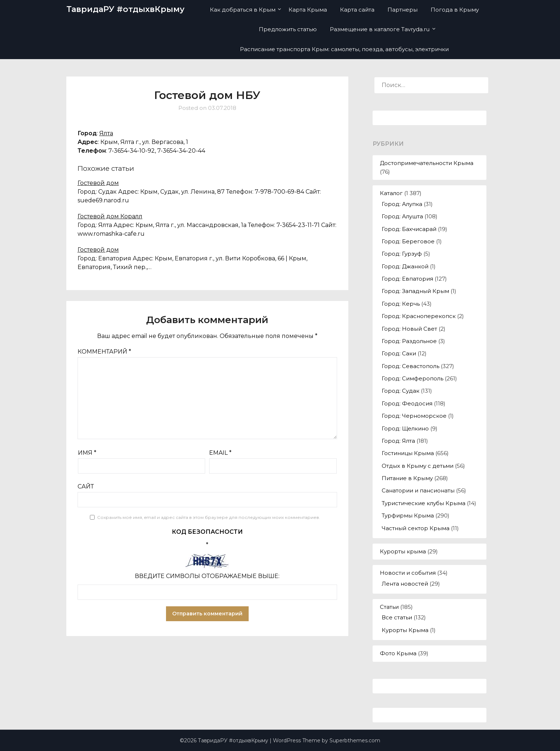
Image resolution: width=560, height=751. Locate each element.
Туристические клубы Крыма (424, 503)
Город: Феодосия (407, 403)
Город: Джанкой (405, 266)
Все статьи (397, 617)
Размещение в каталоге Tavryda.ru (380, 29)
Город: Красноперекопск (419, 316)
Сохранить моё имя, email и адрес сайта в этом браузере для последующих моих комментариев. (209, 517)
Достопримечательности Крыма (427, 163)
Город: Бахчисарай (409, 229)
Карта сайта (357, 10)
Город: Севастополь (410, 366)
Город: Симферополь (412, 378)
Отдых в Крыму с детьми (418, 466)
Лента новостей (405, 584)
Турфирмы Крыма (408, 515)
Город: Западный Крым (415, 291)
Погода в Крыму (455, 10)
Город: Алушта (402, 216)
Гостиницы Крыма (408, 453)
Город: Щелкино (405, 428)
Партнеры (403, 10)
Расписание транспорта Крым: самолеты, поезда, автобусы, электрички (344, 49)
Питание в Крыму (407, 478)
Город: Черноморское (414, 416)
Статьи (389, 607)
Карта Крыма (308, 10)
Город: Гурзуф (402, 254)
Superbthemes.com (355, 740)
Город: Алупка (402, 204)
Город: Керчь (401, 304)
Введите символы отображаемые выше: (207, 576)
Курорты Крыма (405, 630)
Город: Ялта (398, 441)
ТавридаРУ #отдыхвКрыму (125, 9)
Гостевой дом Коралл (110, 216)
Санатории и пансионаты (418, 490)
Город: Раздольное (409, 341)
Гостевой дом (98, 183)
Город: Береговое (408, 241)
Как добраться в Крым (243, 10)
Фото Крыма (398, 653)
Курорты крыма (403, 551)
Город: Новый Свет (409, 329)
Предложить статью (288, 29)
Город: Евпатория (407, 279)
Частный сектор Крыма (416, 528)
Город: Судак (401, 391)
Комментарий (104, 352)
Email (220, 453)
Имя (87, 453)
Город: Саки (399, 353)
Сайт (86, 486)
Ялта (106, 133)
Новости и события (408, 573)
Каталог (391, 193)
